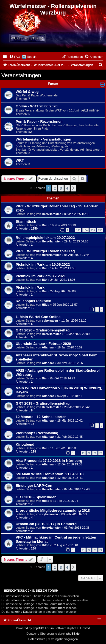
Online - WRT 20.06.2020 (37, 106)
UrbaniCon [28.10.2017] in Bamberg (46, 524)
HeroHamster (51, 214)
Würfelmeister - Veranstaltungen (43, 139)
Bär (44, 225)
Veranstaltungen (21, 75)
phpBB (37, 628)
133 (78, 230)
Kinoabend (25, 444)
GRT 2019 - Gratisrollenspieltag (43, 403)
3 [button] (61, 188)
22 (101, 453)
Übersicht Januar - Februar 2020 (43, 344)
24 (101, 550)
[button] (73, 188)
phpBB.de (73, 634)
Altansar (48, 347)
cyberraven (50, 320)
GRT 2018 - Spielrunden (36, 497)
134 (86, 230)
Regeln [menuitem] (32, 57)
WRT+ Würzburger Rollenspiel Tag (45, 251)
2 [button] (55, 188)
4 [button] (67, 188)
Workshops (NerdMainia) (37, 433)
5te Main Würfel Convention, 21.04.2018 (50, 474)
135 (93, 230)
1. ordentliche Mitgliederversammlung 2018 (53, 510)
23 (95, 550)
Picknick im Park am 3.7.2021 (41, 276)
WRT (20, 160)
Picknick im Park (30, 287)
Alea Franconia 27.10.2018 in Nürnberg (49, 461)
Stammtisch (26, 221)
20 (89, 453)
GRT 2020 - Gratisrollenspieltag (43, 330)
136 (100, 230)
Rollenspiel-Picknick (33, 301)
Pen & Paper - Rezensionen (39, 121)
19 (83, 453)
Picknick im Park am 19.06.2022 (43, 264)
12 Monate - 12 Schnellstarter (41, 417)
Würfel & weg (27, 92)
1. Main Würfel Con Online (38, 317)
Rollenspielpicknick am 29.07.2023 (45, 238)
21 (95, 453)
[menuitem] (15, 57)
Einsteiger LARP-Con (34, 486)
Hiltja (45, 305)
